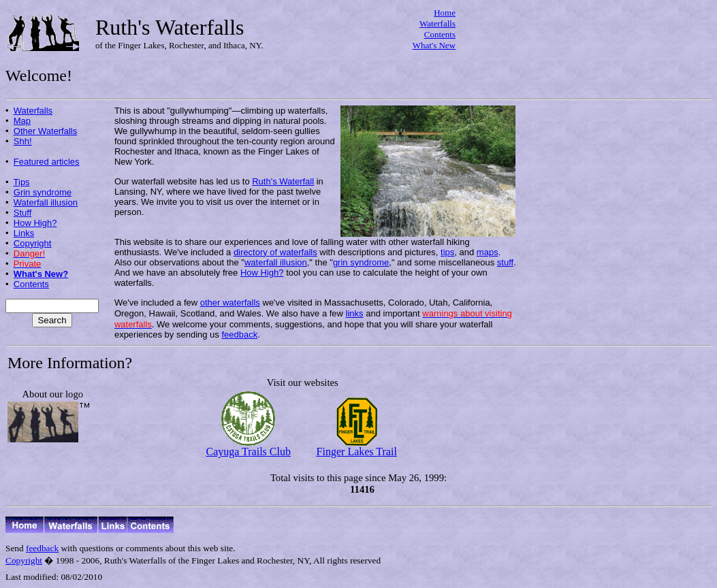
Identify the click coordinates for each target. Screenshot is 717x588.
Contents (440, 34)
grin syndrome (361, 262)
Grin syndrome (43, 192)
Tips (22, 182)
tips (447, 252)
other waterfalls (230, 303)
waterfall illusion (276, 262)
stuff (505, 262)
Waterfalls (437, 23)
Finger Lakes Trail (357, 447)
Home (445, 13)
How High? (35, 223)
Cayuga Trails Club (248, 447)
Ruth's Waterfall (283, 181)
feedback (239, 334)
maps (488, 252)
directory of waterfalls (275, 252)
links (355, 313)
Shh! (23, 141)
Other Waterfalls (45, 131)
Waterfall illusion (46, 202)
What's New (434, 45)
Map (22, 121)
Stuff (23, 213)
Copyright (33, 243)
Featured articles (47, 162)
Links (24, 233)
